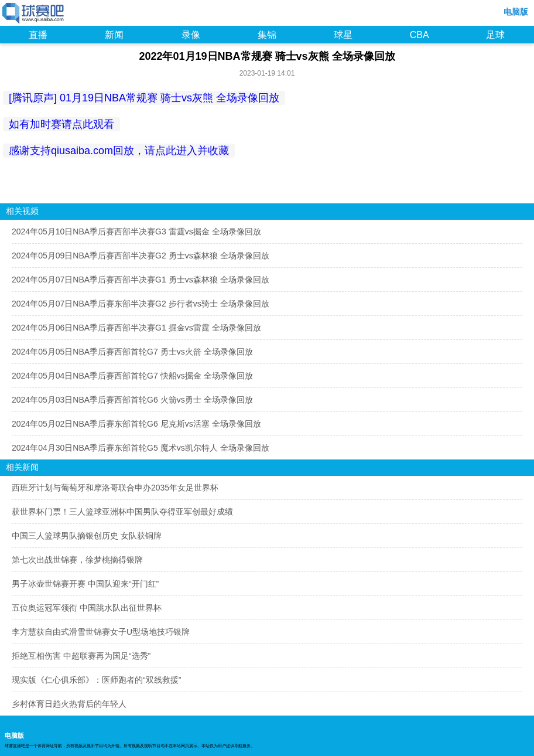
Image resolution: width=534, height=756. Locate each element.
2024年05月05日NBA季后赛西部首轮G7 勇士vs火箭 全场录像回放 (132, 352)
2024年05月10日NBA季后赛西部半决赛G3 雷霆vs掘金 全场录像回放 (136, 231)
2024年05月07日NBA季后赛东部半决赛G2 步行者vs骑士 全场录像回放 (141, 304)
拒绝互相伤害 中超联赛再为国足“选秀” (81, 656)
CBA (420, 35)
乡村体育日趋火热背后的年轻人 (69, 704)
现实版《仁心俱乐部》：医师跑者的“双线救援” (96, 680)
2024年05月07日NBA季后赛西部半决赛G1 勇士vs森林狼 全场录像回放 (141, 280)
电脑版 (516, 12)
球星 (343, 35)
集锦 (267, 35)
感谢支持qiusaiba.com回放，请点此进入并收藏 (119, 151)
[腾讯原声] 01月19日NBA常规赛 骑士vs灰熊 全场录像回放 (144, 98)
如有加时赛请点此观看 (61, 124)
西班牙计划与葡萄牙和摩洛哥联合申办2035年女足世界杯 (115, 488)
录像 (191, 35)
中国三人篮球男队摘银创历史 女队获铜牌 (87, 536)
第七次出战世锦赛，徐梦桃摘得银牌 (77, 560)
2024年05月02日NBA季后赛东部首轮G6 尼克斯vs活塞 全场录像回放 (136, 424)
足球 (495, 35)
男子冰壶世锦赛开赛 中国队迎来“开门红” (85, 584)
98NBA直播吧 (34, 14)
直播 (38, 35)
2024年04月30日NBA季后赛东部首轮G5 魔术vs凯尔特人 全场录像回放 (141, 448)
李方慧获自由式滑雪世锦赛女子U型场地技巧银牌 (101, 632)
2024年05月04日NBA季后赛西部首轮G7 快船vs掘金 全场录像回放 (132, 376)
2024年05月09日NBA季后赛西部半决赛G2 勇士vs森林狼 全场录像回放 (141, 256)
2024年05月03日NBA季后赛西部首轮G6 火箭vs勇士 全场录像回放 (132, 400)
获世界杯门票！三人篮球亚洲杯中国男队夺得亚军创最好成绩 (122, 512)
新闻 (114, 35)
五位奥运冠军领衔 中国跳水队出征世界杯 (87, 608)
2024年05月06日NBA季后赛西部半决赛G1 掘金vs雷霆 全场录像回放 (136, 328)
